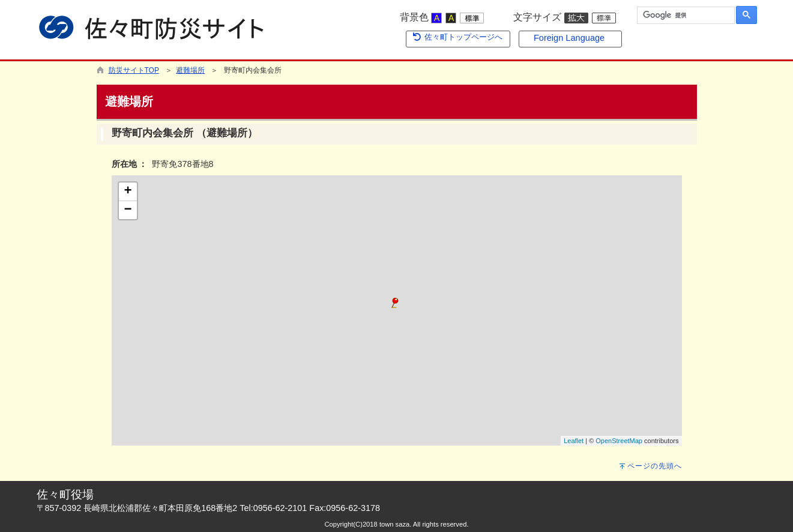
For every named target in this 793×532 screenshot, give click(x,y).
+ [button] (128, 192)
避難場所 (190, 70)
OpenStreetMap (619, 441)
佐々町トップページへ (457, 37)
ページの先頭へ (655, 466)
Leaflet (574, 441)
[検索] (685, 16)
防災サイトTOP (134, 70)
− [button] (128, 210)
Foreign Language (569, 38)
